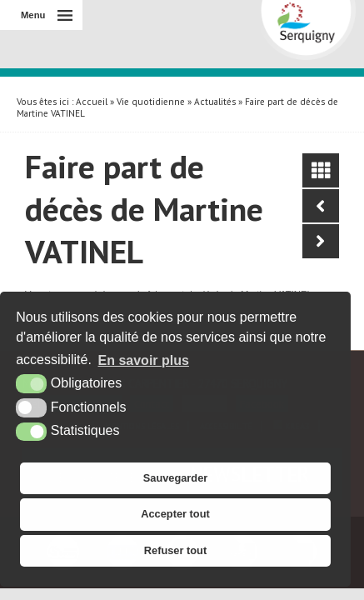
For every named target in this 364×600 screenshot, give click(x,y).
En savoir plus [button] (144, 360)
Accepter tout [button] (175, 514)
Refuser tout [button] (175, 550)
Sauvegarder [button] (176, 478)
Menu (33, 15)
